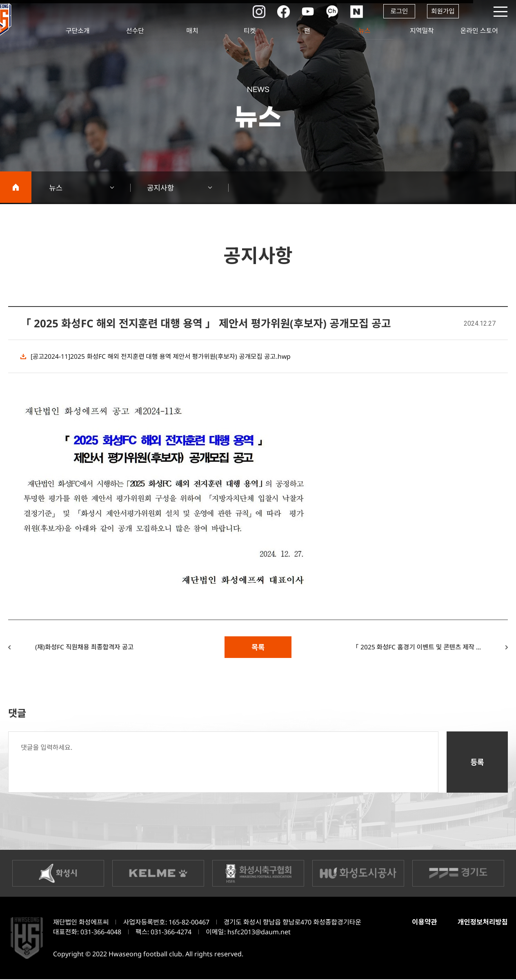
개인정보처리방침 (482, 923)
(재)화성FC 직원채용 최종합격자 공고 (87, 647)
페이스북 (281, 11)
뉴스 (364, 31)
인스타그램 (257, 11)
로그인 (398, 11)
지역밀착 (422, 31)
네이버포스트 (355, 11)
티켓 (250, 31)
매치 (192, 31)
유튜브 (306, 11)
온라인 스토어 (479, 31)
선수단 (135, 31)
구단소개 (78, 31)
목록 (258, 647)
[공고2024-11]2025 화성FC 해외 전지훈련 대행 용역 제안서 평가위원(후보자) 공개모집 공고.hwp (163, 356)
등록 (477, 763)
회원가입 (443, 11)
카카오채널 (330, 11)
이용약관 (424, 923)
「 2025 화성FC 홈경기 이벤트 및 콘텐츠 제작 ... (414, 647)
